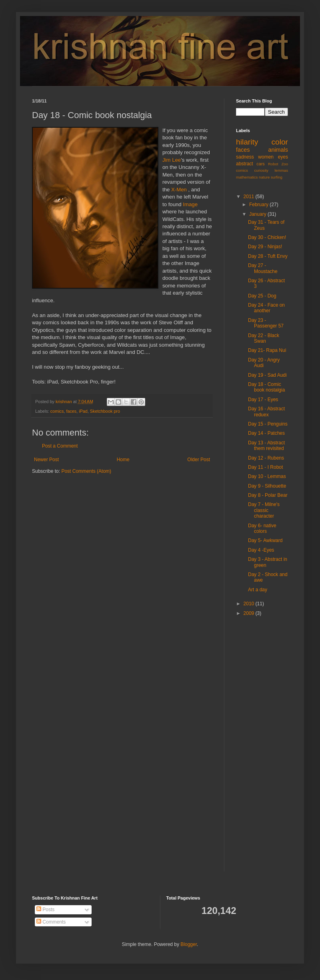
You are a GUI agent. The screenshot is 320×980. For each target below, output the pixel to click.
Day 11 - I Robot (265, 467)
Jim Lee (172, 160)
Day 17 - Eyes (263, 400)
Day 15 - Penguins (268, 424)
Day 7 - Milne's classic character (264, 510)
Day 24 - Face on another (266, 308)
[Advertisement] (260, 749)
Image (190, 204)
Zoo (285, 164)
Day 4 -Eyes (261, 550)
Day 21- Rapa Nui (267, 350)
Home (123, 460)
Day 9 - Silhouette (267, 486)
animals (278, 150)
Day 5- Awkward (265, 540)
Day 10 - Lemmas (267, 476)
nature (264, 177)
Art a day (258, 590)
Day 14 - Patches (266, 433)
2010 (250, 604)
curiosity (261, 170)
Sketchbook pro (105, 411)
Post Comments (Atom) (86, 471)
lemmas (281, 170)
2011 (250, 197)
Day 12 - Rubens (266, 458)
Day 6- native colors (262, 528)
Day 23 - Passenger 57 (266, 323)
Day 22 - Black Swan (264, 338)
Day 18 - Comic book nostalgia (266, 387)
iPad (83, 411)
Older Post (199, 460)
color (280, 142)
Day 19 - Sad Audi (267, 375)
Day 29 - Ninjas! (265, 247)
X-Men (180, 190)
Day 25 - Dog (262, 296)
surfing (277, 177)
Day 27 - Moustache (263, 268)
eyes (283, 157)
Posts (45, 910)
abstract (245, 164)
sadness (245, 157)
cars (260, 164)
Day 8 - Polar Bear (268, 495)
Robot (273, 164)
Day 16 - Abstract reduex (266, 412)
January (258, 214)
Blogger (189, 944)
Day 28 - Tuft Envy (268, 256)
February (259, 205)
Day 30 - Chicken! (267, 237)
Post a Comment (60, 446)
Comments (51, 922)
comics (57, 411)
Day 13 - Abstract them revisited (266, 446)
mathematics (247, 177)
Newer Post (46, 460)
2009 (250, 613)
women (266, 157)
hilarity (247, 142)
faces (71, 411)
